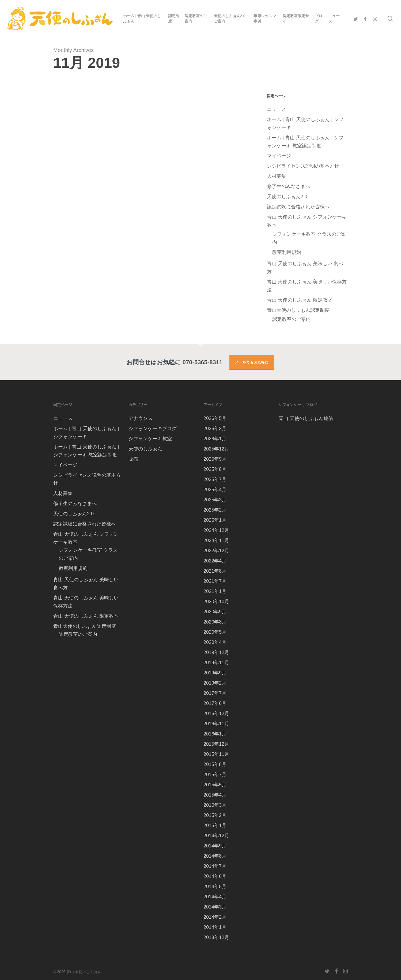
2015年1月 (215, 825)
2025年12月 (216, 449)
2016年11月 (216, 724)
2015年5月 (215, 785)
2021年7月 (215, 581)
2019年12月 (216, 652)
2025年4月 (215, 490)
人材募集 (277, 176)
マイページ (279, 156)
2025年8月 (215, 469)
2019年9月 (215, 673)
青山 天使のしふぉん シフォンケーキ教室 (307, 221)
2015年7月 (215, 775)
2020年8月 (215, 622)
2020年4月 (215, 642)
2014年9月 (215, 846)
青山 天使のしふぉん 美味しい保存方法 (307, 286)
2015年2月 (215, 815)
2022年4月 (215, 561)
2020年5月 (215, 632)
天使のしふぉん (145, 449)
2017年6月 (215, 703)
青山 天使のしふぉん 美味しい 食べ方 (305, 268)
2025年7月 (215, 479)
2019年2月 (215, 683)
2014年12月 (216, 836)
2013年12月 (216, 937)
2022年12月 (216, 551)
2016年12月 (216, 714)
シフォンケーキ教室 (150, 439)
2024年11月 (216, 540)
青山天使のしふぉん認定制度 (298, 310)
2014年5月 (215, 887)
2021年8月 (215, 571)
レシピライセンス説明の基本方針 (303, 166)
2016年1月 (215, 734)
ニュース (277, 109)
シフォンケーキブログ (153, 429)
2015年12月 (216, 744)
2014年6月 (215, 876)
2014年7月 (215, 866)
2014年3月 (215, 907)
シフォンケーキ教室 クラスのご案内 (309, 238)
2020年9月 (215, 612)
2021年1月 (215, 591)
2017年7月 (215, 693)
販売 (133, 459)
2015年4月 (215, 795)
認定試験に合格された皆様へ (298, 207)
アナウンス (141, 418)
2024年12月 (216, 530)
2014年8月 (215, 856)
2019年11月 (216, 663)
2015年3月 (215, 805)
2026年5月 (215, 418)
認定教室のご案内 (292, 319)
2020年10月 (216, 602)
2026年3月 (215, 429)
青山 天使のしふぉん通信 (306, 418)
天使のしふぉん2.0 (287, 197)
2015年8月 (215, 764)
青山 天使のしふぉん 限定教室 (300, 300)
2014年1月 (215, 927)
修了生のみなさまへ (289, 186)
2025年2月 (215, 510)
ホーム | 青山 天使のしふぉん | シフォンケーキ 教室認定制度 (305, 142)
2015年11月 (216, 754)
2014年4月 (215, 897)
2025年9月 (215, 459)
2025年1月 (215, 520)
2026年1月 (215, 439)
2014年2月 (215, 917)
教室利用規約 (287, 252)
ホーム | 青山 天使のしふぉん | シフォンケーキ (305, 123)
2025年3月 (215, 500)
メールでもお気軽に (252, 362)
